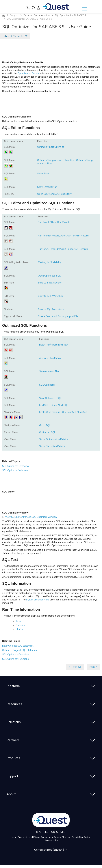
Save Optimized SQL (50, 398)
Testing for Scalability (50, 262)
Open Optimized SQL (49, 276)
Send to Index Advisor (50, 283)
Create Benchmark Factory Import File (58, 316)
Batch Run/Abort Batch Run (54, 345)
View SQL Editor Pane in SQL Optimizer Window (30, 517)
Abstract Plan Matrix (50, 358)
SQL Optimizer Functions (15, 659)
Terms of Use (25, 837)
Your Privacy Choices (59, 837)
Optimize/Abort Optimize (51, 147)
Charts (19, 629)
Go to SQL (45, 425)
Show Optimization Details (54, 439)
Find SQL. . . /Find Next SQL (54, 405)
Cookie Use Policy (81, 837)
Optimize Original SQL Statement (20, 650)
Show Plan (43, 174)
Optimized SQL (47, 432)
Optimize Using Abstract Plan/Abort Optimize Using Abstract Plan (65, 162)
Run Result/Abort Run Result (53, 222)
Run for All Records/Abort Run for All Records (63, 249)
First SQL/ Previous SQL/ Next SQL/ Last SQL (64, 412)
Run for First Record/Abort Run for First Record (63, 236)
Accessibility (51, 840)
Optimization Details (29, 74)
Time (18, 621)
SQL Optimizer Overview (16, 466)
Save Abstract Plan (49, 372)
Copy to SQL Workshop (51, 296)
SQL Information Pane (38, 600)
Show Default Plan (47, 187)
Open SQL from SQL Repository (54, 194)
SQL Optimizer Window (15, 471)
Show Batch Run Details (52, 446)
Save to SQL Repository (51, 309)
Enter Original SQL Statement (18, 646)
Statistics (20, 625)
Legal (14, 837)
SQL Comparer (47, 385)
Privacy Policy (40, 837)
